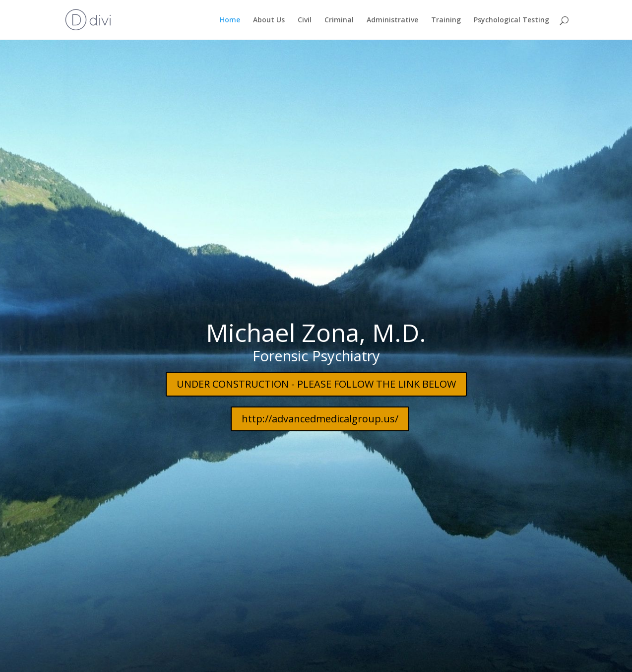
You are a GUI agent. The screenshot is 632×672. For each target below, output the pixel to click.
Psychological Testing (511, 20)
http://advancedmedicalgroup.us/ (320, 402)
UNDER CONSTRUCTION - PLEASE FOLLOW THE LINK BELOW (316, 368)
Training (446, 20)
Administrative (392, 20)
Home (230, 20)
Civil (305, 20)
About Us (269, 20)
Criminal (339, 20)
